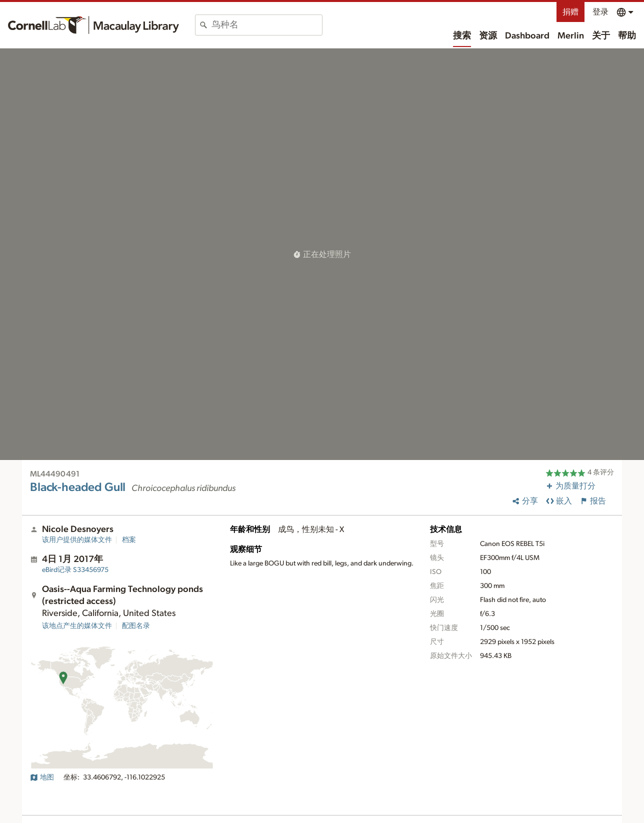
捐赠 (570, 12)
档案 (129, 540)
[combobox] (267, 25)
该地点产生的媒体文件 (77, 626)
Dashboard (527, 36)
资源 (488, 36)
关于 (601, 36)
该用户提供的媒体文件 (77, 540)
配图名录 (136, 626)
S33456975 (75, 570)
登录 (600, 12)
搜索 (462, 36)
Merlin (571, 36)
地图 (42, 777)
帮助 (627, 36)
